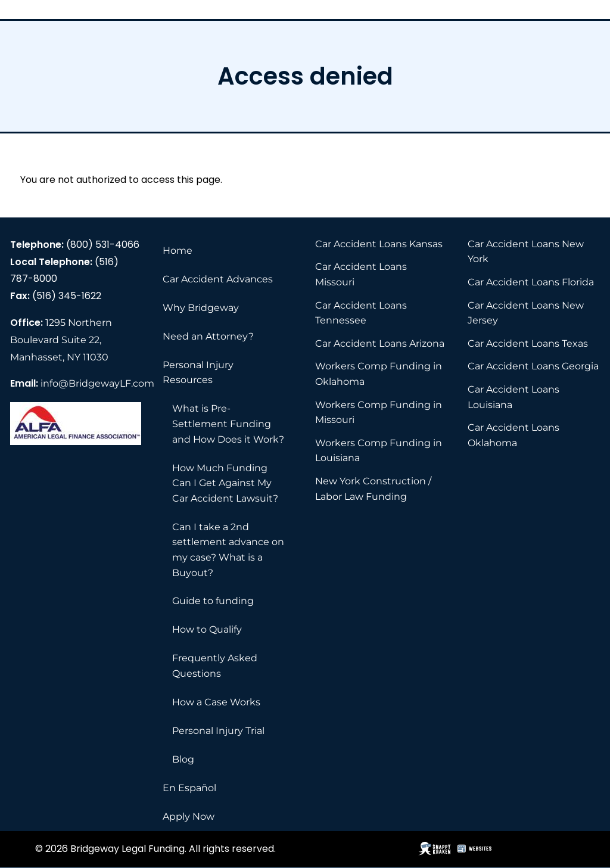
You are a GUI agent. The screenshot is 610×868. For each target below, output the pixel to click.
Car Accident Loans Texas (528, 343)
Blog (183, 759)
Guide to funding (213, 601)
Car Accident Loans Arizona (380, 343)
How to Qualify (207, 629)
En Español (189, 788)
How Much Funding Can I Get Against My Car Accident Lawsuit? (225, 483)
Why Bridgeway (201, 308)
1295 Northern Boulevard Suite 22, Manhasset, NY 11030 (61, 340)
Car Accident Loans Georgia (533, 366)
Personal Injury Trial (218, 731)
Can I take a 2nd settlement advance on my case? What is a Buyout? (228, 550)
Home (178, 251)
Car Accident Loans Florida (531, 282)
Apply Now (189, 816)
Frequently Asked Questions (215, 666)
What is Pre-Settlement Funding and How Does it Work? (228, 424)
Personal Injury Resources (198, 373)
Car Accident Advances (218, 279)
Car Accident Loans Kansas (379, 244)
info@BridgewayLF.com (97, 383)
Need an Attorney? (208, 336)
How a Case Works (216, 702)
